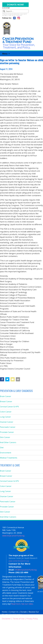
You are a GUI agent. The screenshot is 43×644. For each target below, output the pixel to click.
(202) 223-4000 (22, 572)
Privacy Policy (32, 619)
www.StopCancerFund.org (13, 536)
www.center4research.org (19, 561)
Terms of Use (19, 619)
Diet (2, 448)
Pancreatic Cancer (8, 427)
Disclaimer (6, 619)
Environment (6, 453)
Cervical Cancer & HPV (9, 407)
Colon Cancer (6, 412)
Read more (16, 604)
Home (4, 612)
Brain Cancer (6, 396)
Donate (24, 612)
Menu (5, 54)
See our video (27, 604)
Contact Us (14, 612)
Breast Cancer (6, 401)
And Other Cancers (8, 442)
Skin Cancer (5, 437)
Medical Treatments (9, 458)
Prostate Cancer (7, 432)
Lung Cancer (5, 417)
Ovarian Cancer (7, 422)
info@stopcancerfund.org (26, 570)
